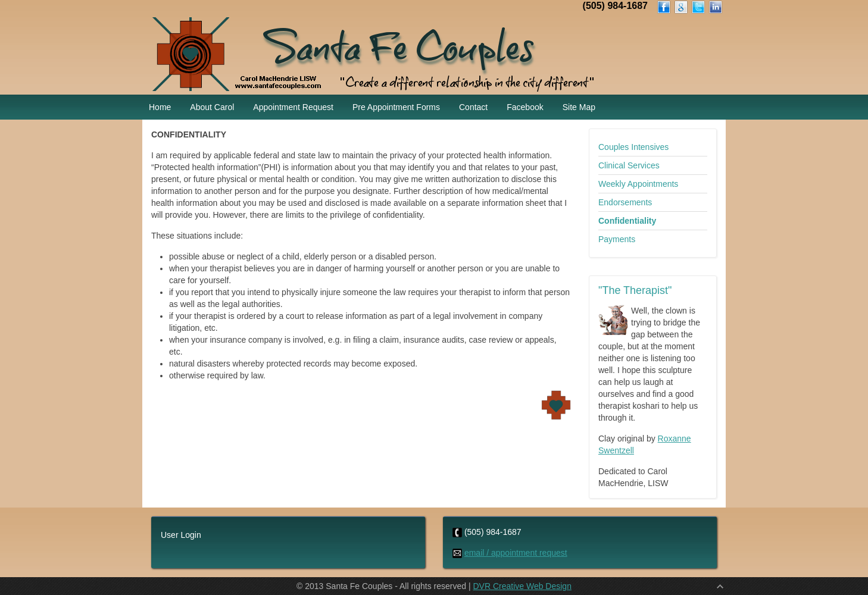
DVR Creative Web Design (522, 586)
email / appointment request (516, 553)
